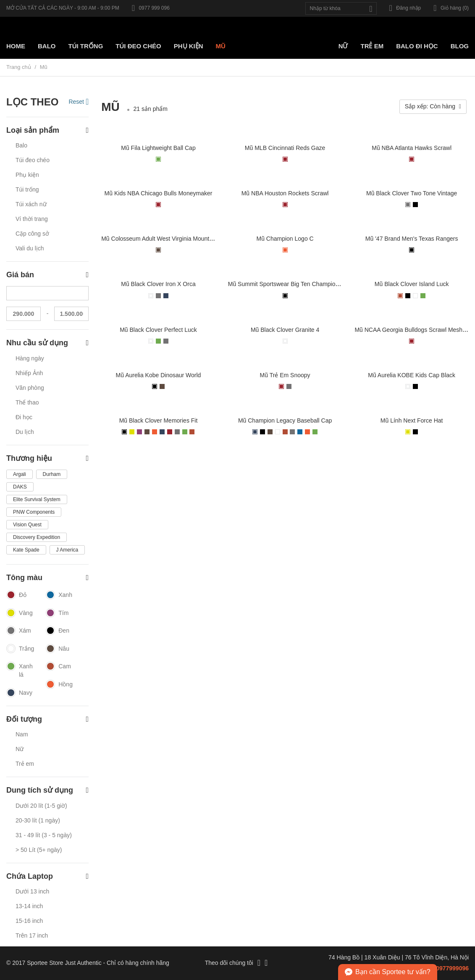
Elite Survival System (37, 499)
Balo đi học (417, 46)
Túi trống (86, 46)
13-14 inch (29, 906)
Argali (20, 474)
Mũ (221, 46)
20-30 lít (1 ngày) (38, 820)
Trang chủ (19, 67)
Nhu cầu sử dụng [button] (47, 343)
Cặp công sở (32, 234)
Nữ (343, 46)
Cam (58, 667)
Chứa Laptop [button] (47, 876)
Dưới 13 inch (32, 891)
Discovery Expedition (37, 537)
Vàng (20, 613)
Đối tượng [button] (47, 719)
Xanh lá (20, 670)
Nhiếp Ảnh (29, 373)
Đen (58, 631)
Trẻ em (372, 46)
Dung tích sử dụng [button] (47, 790)
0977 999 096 (151, 8)
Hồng (59, 685)
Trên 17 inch (32, 935)
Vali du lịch (30, 248)
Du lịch (25, 432)
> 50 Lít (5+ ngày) (39, 850)
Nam (22, 734)
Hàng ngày (30, 358)
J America (67, 550)
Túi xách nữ (31, 204)
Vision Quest (27, 525)
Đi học (24, 417)
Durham (52, 474)
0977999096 (452, 968)
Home (16, 46)
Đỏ (16, 595)
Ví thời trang (32, 219)
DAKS (20, 487)
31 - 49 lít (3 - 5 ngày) (44, 835)
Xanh (59, 595)
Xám (19, 631)
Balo (47, 46)
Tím (57, 613)
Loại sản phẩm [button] (47, 130)
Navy (19, 693)
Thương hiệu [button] (47, 458)
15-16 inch (29, 921)
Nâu (58, 649)
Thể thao (27, 402)
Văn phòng (30, 388)
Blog (460, 46)
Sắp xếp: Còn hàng (433, 106)
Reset (79, 102)
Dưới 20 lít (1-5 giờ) (41, 806)
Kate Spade (26, 550)
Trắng (20, 649)
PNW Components (34, 512)
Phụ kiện (189, 46)
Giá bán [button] (47, 275)
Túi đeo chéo (33, 160)
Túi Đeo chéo (138, 46)
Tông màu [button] (47, 578)
